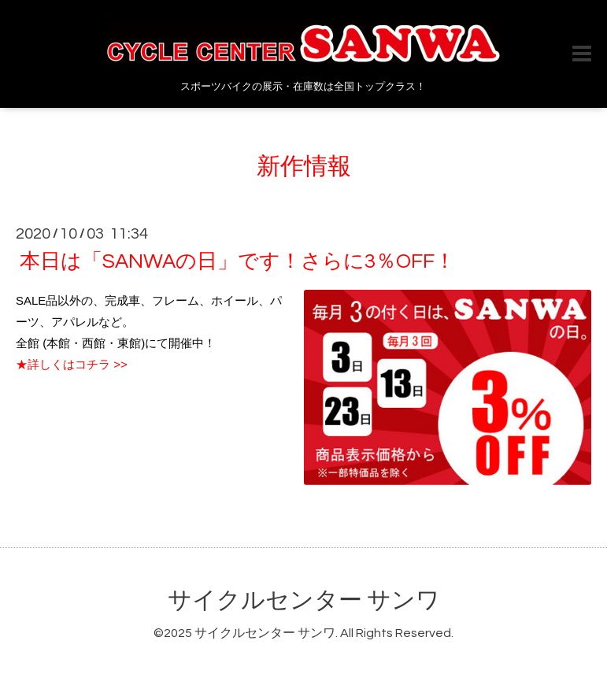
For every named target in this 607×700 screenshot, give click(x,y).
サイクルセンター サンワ (304, 600)
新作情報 (304, 167)
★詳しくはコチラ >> (72, 364)
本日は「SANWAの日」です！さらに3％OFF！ (237, 261)
